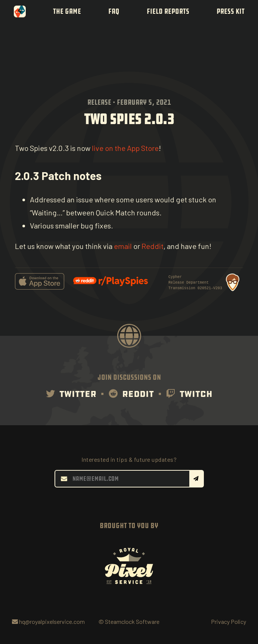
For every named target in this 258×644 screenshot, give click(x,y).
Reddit (153, 246)
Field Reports (168, 11)
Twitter (71, 394)
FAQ (114, 11)
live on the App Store (125, 148)
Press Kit (231, 11)
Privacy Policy (229, 621)
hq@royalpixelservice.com (48, 621)
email (123, 246)
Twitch (189, 394)
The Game (67, 11)
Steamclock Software (132, 621)
